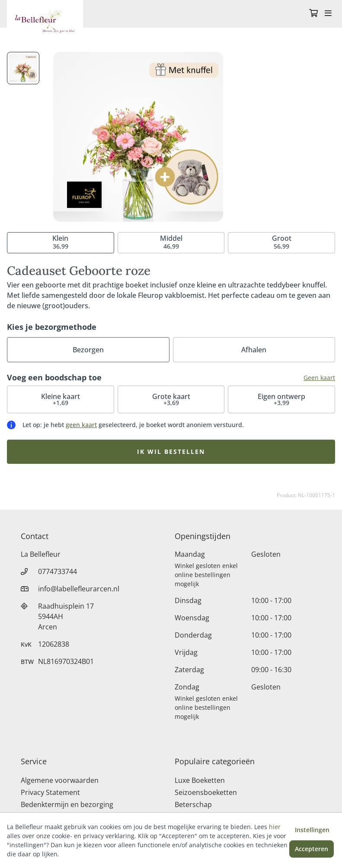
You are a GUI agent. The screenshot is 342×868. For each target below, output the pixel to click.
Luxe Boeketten (200, 780)
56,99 (282, 242)
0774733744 (58, 571)
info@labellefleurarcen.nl (79, 589)
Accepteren (312, 849)
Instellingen (312, 830)
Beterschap (193, 804)
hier (275, 827)
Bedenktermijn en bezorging (67, 804)
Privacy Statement (50, 792)
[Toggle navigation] (328, 14)
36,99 (60, 242)
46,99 (171, 242)
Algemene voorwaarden (60, 780)
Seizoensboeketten (206, 792)
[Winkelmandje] (313, 14)
